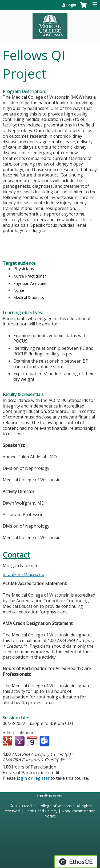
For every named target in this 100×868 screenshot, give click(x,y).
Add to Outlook (45, 741)
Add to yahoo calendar (20, 741)
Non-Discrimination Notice (70, 813)
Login (71, 5)
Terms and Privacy (41, 811)
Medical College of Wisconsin (49, 806)
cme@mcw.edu (50, 796)
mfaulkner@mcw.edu (23, 574)
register (42, 778)
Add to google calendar (8, 741)
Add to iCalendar (32, 741)
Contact (16, 555)
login (22, 778)
